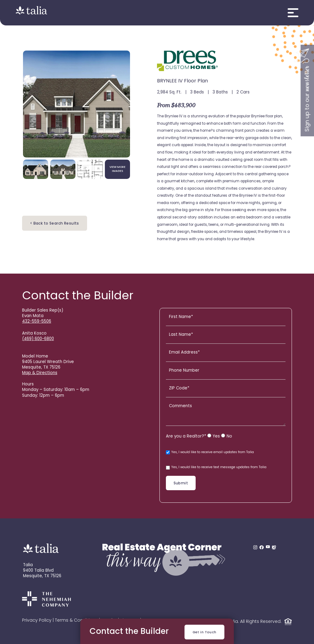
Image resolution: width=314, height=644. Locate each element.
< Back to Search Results (55, 224)
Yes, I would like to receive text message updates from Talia (216, 468)
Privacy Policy (37, 621)
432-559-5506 (37, 322)
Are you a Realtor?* (186, 436)
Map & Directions (40, 373)
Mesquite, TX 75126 (42, 576)
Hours (28, 384)
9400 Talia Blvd (38, 571)
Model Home (35, 356)
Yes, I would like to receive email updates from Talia (210, 452)
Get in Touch (205, 633)
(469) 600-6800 (38, 339)
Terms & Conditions (76, 621)
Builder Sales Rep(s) (43, 311)
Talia (28, 565)
